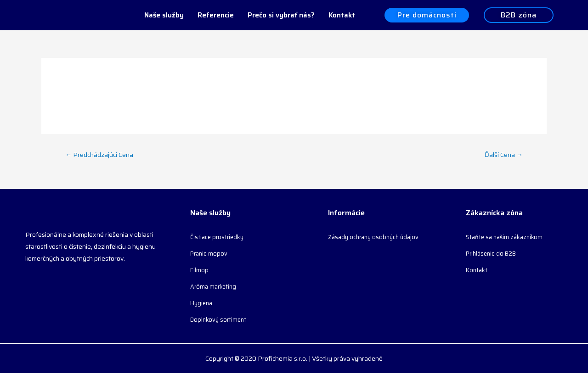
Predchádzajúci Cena (101, 155)
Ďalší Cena (503, 155)
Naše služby (164, 15)
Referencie (216, 15)
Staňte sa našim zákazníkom (506, 238)
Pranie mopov (210, 254)
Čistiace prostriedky (218, 238)
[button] (427, 15)
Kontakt (342, 15)
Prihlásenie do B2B (494, 254)
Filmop (200, 271)
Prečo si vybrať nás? (281, 15)
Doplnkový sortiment (220, 320)
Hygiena (202, 304)
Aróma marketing (215, 287)
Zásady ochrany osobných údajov (376, 238)
